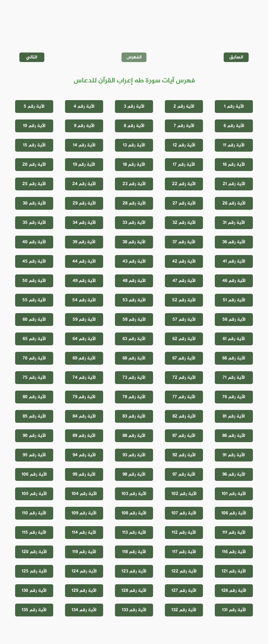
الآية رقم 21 (234, 184)
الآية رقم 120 (34, 552)
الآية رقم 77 (184, 397)
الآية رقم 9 (84, 126)
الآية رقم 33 (134, 223)
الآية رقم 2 (184, 107)
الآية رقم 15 (34, 145)
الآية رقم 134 (84, 610)
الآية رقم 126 (234, 591)
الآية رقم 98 (134, 474)
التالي (32, 57)
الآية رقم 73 (134, 378)
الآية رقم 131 (234, 610)
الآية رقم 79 (84, 397)
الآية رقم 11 (234, 145)
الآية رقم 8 (134, 126)
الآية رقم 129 (84, 591)
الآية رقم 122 (184, 571)
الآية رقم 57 (184, 320)
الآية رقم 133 (134, 610)
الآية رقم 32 (184, 223)
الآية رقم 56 (234, 320)
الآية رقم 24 (84, 184)
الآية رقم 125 (34, 571)
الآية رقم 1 (234, 107)
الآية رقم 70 (34, 358)
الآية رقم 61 (234, 339)
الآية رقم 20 (34, 165)
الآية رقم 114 (84, 533)
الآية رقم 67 (184, 358)
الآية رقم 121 (234, 571)
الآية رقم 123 (134, 571)
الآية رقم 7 (184, 126)
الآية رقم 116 (234, 552)
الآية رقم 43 (134, 261)
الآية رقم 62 (184, 339)
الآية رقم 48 (134, 281)
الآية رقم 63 (134, 339)
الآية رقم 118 (134, 552)
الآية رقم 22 (184, 184)
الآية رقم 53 (134, 300)
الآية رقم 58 (134, 320)
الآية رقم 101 (234, 494)
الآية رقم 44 (84, 261)
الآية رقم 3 (134, 107)
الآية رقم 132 (184, 610)
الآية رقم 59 (84, 320)
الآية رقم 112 (184, 533)
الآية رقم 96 (234, 474)
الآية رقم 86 (234, 436)
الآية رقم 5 (34, 107)
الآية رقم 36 (234, 242)
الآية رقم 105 (34, 494)
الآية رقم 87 (184, 436)
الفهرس (134, 57)
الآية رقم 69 (84, 358)
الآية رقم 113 (134, 533)
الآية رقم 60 (34, 320)
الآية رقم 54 (84, 300)
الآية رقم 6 (234, 126)
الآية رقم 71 (234, 378)
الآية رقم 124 (84, 571)
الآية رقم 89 (84, 436)
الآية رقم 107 (184, 513)
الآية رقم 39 (84, 242)
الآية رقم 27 (184, 203)
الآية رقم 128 (134, 591)
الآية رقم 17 (184, 165)
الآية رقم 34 (84, 223)
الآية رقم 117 (184, 552)
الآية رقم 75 (34, 378)
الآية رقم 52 (184, 300)
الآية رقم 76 (234, 397)
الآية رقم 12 (184, 145)
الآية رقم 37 (184, 242)
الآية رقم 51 (234, 300)
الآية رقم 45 (34, 261)
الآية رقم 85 (34, 416)
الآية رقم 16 (234, 165)
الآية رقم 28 (134, 203)
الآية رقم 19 (84, 165)
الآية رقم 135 (34, 610)
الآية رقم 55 (34, 300)
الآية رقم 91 (234, 455)
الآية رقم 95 (34, 455)
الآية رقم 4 (84, 107)
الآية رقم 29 (84, 203)
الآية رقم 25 (34, 184)
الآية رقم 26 (234, 203)
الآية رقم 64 (84, 339)
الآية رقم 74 (84, 378)
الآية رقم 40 (34, 242)
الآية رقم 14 (84, 145)
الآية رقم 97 (184, 474)
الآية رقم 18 (134, 165)
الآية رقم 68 (134, 358)
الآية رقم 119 (84, 552)
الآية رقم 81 (234, 416)
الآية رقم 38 (134, 242)
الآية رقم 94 (84, 455)
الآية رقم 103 (134, 494)
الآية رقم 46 (234, 281)
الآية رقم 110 (34, 513)
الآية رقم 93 (134, 455)
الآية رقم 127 (184, 591)
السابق (236, 57)
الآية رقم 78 (134, 397)
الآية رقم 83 (134, 416)
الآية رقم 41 (234, 261)
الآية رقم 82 (184, 416)
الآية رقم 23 (134, 184)
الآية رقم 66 (234, 358)
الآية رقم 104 (84, 494)
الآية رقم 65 (34, 339)
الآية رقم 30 (34, 203)
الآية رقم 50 (34, 281)
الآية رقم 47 (184, 281)
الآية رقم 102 (184, 494)
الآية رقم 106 (234, 513)
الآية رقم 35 (34, 223)
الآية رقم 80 (34, 397)
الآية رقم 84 (84, 416)
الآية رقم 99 (84, 474)
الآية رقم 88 (134, 436)
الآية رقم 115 (34, 533)
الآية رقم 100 (34, 474)
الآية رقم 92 (184, 455)
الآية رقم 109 (84, 513)
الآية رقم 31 (234, 223)
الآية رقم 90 (34, 436)
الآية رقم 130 (34, 591)
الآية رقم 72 (184, 378)
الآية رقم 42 (184, 261)
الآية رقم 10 (34, 126)
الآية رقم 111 (234, 533)
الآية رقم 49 (84, 281)
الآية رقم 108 (134, 513)
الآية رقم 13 (134, 145)
